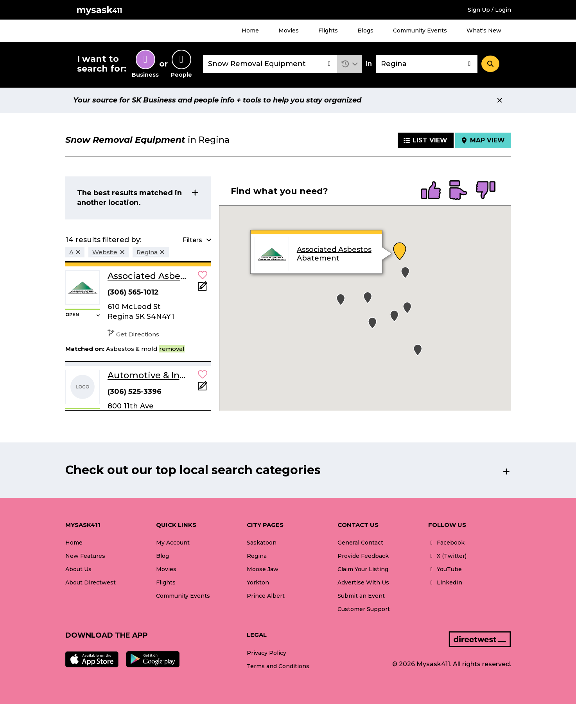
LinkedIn (445, 582)
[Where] (427, 64)
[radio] (431, 191)
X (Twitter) (447, 556)
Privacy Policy (266, 653)
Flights (328, 31)
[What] (270, 64)
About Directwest (91, 582)
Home (250, 31)
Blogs (365, 31)
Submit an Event (361, 596)
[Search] (490, 64)
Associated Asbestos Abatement (334, 254)
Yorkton (258, 582)
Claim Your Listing (363, 569)
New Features (85, 556)
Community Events (420, 31)
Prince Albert (266, 596)
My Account (173, 543)
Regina (257, 556)
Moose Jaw (263, 569)
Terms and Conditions (278, 666)
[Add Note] (203, 289)
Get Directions (133, 334)
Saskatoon (262, 543)
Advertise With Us (363, 582)
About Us (78, 569)
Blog (162, 556)
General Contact (360, 543)
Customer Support (364, 609)
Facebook (446, 543)
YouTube (445, 569)
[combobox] (270, 64)
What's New (484, 31)
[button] (349, 64)
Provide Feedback (363, 556)
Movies (289, 31)
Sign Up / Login (489, 10)
